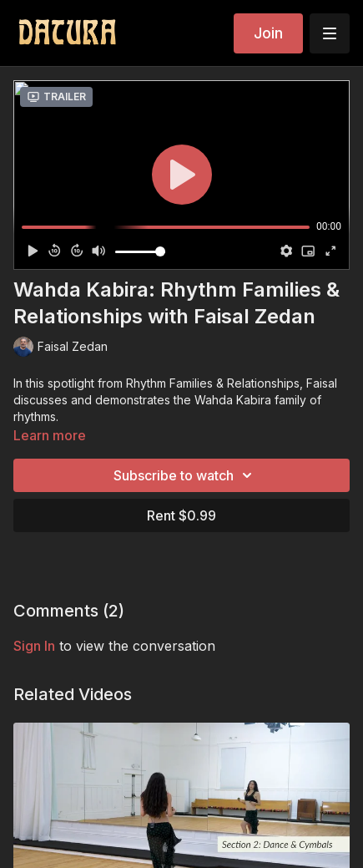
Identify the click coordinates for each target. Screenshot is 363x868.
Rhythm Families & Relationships (213, 383)
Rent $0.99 (181, 515)
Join (268, 33)
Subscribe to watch (185, 475)
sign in (34, 646)
